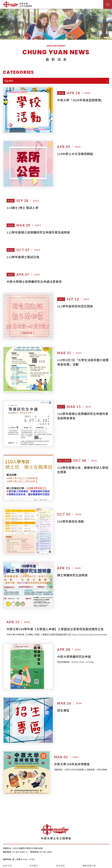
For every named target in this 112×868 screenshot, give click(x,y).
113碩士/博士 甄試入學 (23, 202)
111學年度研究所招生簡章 (72, 300)
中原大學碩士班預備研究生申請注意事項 (34, 276)
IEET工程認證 (37, 841)
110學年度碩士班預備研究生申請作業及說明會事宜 (81, 404)
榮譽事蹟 (34, 838)
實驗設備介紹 (89, 836)
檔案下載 (60, 841)
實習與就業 (8, 841)
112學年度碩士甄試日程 (23, 251)
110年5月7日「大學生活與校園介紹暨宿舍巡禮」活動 (81, 353)
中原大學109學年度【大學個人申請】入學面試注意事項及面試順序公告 (55, 605)
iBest (97, 864)
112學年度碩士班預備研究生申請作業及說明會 (38, 226)
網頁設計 (90, 864)
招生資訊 (87, 838)
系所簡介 (34, 836)
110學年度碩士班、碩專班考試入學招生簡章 (81, 455)
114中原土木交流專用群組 (72, 151)
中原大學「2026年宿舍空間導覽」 (77, 100)
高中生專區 (62, 838)
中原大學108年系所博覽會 (72, 734)
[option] (56, 24)
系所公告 (7, 836)
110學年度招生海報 (67, 503)
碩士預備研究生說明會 (69, 554)
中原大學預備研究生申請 (71, 632)
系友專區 (87, 841)
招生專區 (60, 683)
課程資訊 (7, 838)
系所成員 (60, 836)
